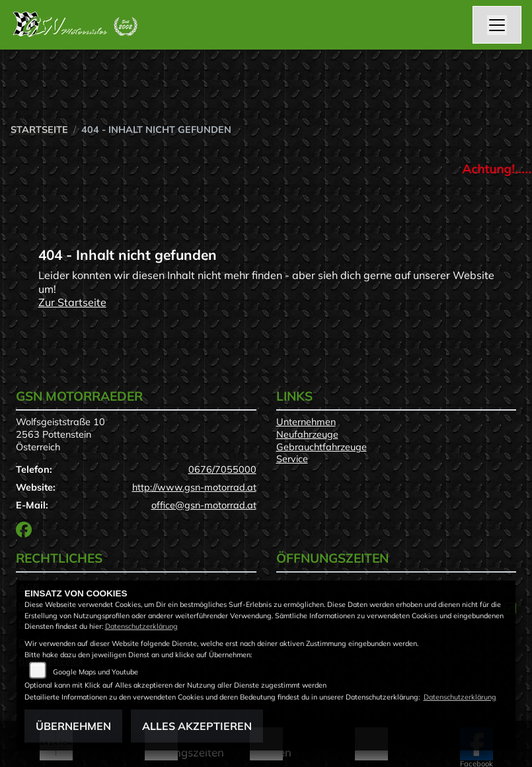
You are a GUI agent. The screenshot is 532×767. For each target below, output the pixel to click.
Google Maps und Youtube (95, 672)
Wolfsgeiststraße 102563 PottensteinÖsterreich (60, 434)
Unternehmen (306, 422)
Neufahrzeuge (307, 434)
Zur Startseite (72, 302)
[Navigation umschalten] (497, 25)
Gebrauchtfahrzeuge (322, 447)
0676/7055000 (222, 469)
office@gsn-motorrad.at (204, 505)
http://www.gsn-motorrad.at (194, 487)
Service (292, 459)
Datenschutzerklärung (141, 626)
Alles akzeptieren (197, 726)
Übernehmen (73, 726)
